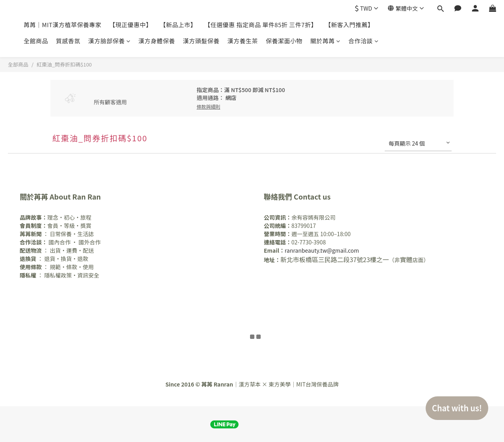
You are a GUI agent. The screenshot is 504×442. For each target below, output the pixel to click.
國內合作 (60, 242)
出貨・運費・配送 (72, 250)
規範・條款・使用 (72, 267)
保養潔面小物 (284, 41)
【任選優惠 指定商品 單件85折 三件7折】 (261, 25)
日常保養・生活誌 (72, 234)
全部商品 (18, 64)
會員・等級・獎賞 (56, 226)
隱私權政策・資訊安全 (72, 275)
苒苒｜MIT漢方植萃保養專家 (63, 25)
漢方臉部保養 (109, 41)
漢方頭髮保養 (201, 41)
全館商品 (36, 41)
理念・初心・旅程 (56, 217)
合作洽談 (364, 41)
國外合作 (89, 242)
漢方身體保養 (157, 41)
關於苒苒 (325, 41)
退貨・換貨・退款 (66, 259)
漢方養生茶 (243, 41)
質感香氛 (68, 41)
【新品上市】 (178, 25)
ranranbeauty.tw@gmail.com (322, 250)
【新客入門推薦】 (349, 25)
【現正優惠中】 (131, 25)
